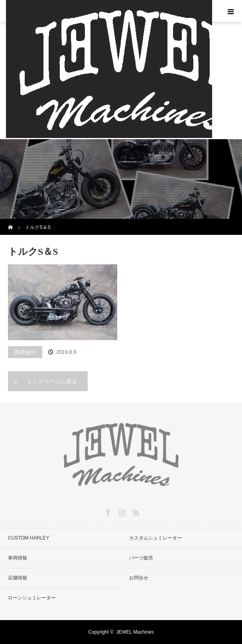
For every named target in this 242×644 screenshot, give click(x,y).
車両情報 (18, 558)
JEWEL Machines (135, 632)
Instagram (121, 511)
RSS (135, 511)
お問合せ (139, 578)
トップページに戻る (52, 381)
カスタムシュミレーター (155, 538)
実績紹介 (25, 352)
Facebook (107, 511)
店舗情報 (18, 578)
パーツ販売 (141, 558)
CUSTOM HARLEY (29, 538)
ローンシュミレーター (32, 598)
